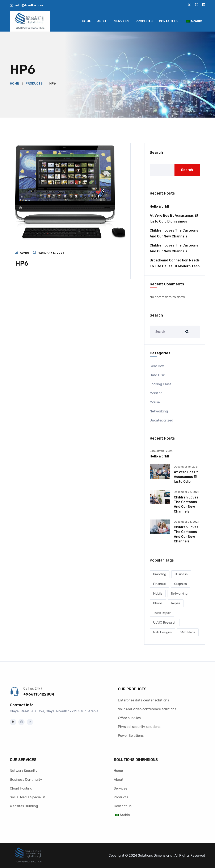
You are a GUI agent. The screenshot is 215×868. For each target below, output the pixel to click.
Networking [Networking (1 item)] (179, 594)
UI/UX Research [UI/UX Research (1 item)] (165, 623)
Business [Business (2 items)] (181, 574)
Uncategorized (161, 420)
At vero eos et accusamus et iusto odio (186, 477)
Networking (159, 411)
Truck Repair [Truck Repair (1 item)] (162, 613)
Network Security (24, 771)
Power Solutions (131, 736)
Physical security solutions (139, 727)
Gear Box (157, 366)
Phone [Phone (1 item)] (158, 603)
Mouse (155, 402)
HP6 (22, 263)
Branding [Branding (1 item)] (160, 574)
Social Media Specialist (28, 797)
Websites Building (24, 806)
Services (122, 21)
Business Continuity (26, 780)
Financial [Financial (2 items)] (159, 584)
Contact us (169, 21)
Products (144, 21)
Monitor (156, 393)
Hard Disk (157, 375)
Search (156, 152)
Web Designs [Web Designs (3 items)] (162, 632)
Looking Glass (161, 384)
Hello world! (159, 206)
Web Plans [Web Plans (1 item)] (188, 632)
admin (24, 253)
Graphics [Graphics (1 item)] (181, 584)
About (103, 21)
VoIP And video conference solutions (147, 709)
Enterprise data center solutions (144, 700)
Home (86, 21)
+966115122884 (39, 694)
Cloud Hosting (21, 788)
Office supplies (129, 718)
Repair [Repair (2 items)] (176, 603)
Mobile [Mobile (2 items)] (158, 594)
